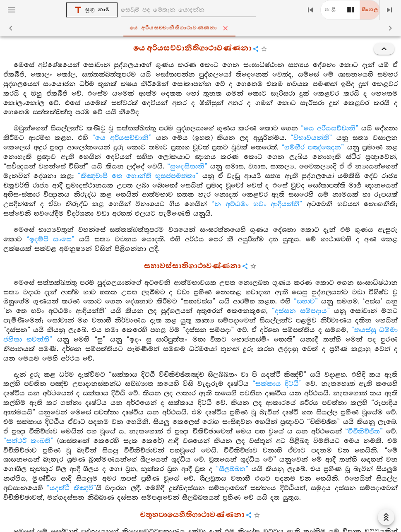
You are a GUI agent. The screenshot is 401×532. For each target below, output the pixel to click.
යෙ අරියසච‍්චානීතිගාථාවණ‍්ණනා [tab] (202, 28)
